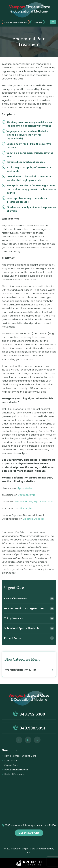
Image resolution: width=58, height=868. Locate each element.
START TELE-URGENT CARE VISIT (16, 22)
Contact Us (11, 760)
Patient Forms (13, 638)
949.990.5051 (32, 728)
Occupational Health (16, 770)
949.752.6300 (32, 714)
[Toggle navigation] (53, 22)
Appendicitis (25, 488)
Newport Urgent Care (24, 849)
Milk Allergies (26, 508)
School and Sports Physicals (22, 628)
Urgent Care (11, 765)
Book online (37, 22)
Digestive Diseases (34, 519)
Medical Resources (15, 774)
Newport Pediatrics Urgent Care (24, 609)
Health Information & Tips (20, 670)
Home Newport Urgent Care (20, 756)
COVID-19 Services (15, 599)
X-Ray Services (13, 618)
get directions (29, 833)
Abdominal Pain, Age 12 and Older (34, 502)
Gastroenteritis (26, 495)
